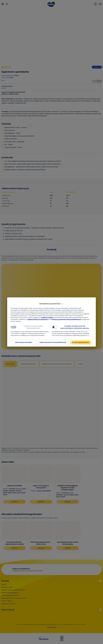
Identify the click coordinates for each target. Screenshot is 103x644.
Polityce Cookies (47, 318)
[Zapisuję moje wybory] (24, 342)
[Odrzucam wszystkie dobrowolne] (53, 342)
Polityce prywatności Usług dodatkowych (66, 319)
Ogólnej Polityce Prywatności (38, 319)
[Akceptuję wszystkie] (80, 342)
